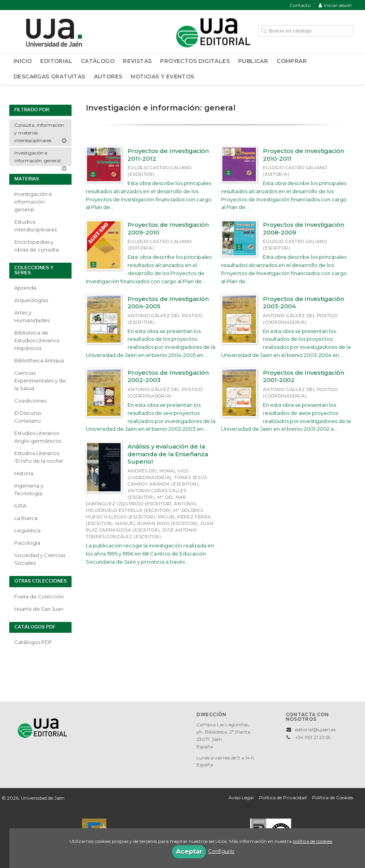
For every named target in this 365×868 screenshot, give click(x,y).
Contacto (300, 5)
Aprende (26, 288)
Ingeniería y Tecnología (29, 489)
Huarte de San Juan (39, 609)
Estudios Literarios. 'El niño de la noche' (39, 457)
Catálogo (98, 61)
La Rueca (26, 518)
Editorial (56, 61)
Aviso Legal (241, 798)
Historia (24, 473)
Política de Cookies (333, 798)
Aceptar (189, 852)
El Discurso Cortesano (28, 417)
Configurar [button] (221, 851)
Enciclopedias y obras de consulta (37, 246)
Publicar (253, 61)
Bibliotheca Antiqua (39, 360)
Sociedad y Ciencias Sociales (40, 559)
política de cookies (312, 841)
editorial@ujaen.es (315, 730)
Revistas (137, 61)
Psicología (27, 543)
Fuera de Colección (39, 596)
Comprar (292, 61)
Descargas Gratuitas (49, 76)
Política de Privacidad (283, 798)
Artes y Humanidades (32, 316)
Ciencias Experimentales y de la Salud (40, 380)
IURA (20, 506)
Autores (108, 76)
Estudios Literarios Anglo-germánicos (38, 437)
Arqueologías (31, 300)
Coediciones (30, 401)
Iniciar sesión (335, 5)
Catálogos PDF (33, 642)
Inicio (23, 61)
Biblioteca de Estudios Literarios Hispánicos (37, 340)
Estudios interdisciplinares (36, 226)
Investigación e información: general (41, 158)
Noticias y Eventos (162, 76)
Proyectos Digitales (195, 61)
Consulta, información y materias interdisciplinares (41, 133)
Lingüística (27, 530)
